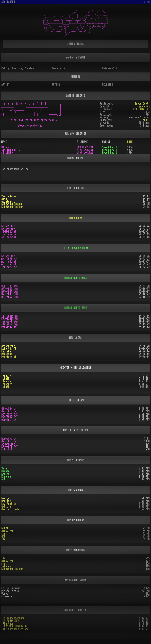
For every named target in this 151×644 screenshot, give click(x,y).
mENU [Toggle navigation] (147, 2)
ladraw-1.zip (10, 321)
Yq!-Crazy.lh (10, 316)
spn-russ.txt (10, 234)
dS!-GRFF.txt (10, 411)
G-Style (6, 507)
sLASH (6, 379)
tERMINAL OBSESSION (15, 626)
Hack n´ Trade (10, 509)
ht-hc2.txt (8, 226)
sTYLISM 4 (7, 153)
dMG (3, 536)
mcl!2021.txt (10, 259)
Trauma (7, 381)
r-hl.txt (7, 449)
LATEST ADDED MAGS (76, 278)
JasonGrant (8, 346)
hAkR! (5, 528)
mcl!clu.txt (9, 264)
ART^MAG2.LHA (10, 297)
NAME (4, 142)
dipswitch (7, 531)
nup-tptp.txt (10, 419)
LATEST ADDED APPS (76, 308)
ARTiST (106, 142)
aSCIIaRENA (8, 2)
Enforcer (7, 477)
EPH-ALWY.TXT (141, 109)
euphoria (144, 106)
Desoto (5, 471)
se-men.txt (8, 444)
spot (4, 564)
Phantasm (8, 624)
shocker (7, 384)
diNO (4, 199)
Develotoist (9, 357)
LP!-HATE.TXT (10, 447)
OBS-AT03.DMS (10, 286)
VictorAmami (9, 196)
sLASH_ (7, 387)
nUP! (4, 479)
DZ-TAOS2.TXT (10, 417)
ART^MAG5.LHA (10, 294)
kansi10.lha (9, 327)
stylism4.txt (85, 153)
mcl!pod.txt (9, 262)
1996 (130, 147)
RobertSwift (9, 349)
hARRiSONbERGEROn (12, 204)
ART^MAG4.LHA (10, 292)
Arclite (6, 501)
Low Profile (9, 504)
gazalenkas (8, 202)
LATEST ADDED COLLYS (76, 248)
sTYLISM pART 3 (11, 150)
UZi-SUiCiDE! (11, 621)
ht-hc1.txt (8, 229)
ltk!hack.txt (10, 267)
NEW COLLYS (76, 218)
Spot (4, 534)
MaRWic (7, 376)
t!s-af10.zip (10, 324)
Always (5, 147)
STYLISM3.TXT (85, 150)
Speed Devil (142, 104)
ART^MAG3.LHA (10, 289)
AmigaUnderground (14, 618)
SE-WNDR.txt (9, 232)
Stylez (5, 474)
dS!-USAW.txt (10, 409)
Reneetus (7, 354)
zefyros (6, 566)
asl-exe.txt (9, 237)
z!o (3, 539)
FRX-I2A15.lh (10, 319)
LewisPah (7, 351)
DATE (130, 142)
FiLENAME (82, 142)
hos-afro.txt (10, 414)
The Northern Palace (16, 629)
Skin (4, 468)
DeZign (5, 498)
